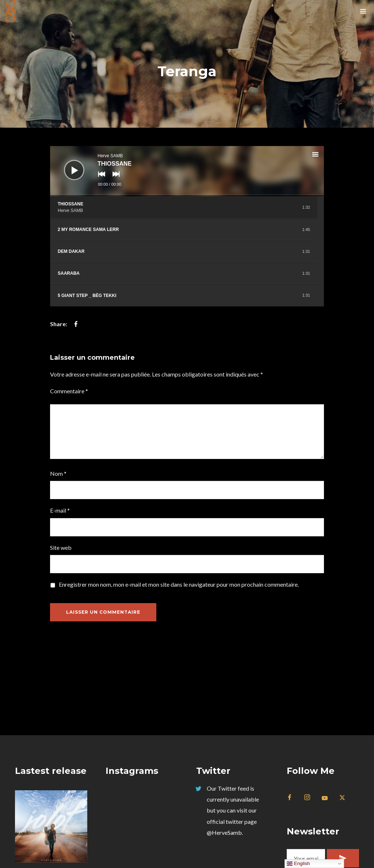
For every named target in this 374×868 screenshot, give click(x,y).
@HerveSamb (224, 832)
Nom (58, 473)
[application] (187, 171)
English (298, 864)
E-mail (60, 510)
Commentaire (69, 391)
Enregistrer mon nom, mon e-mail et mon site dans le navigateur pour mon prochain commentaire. (179, 584)
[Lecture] (69, 165)
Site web (61, 547)
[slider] (187, 196)
